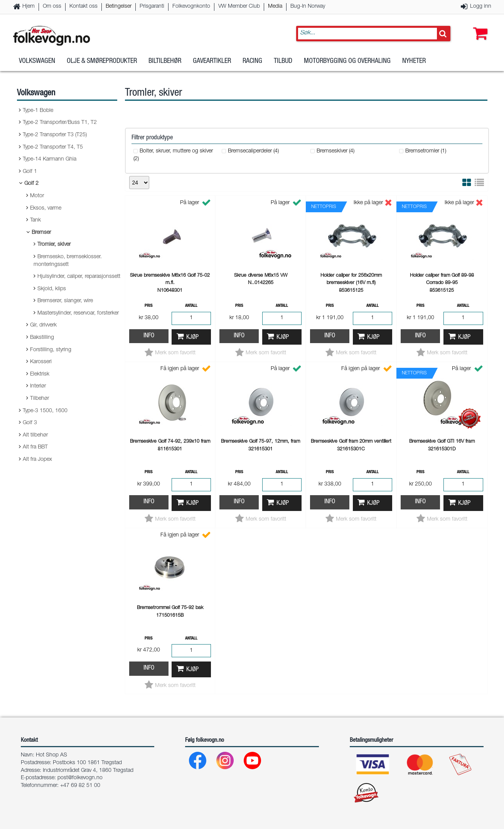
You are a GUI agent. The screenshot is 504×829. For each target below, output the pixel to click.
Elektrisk (40, 374)
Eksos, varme (46, 208)
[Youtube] (253, 762)
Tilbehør (40, 399)
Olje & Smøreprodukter (102, 61)
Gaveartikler (212, 61)
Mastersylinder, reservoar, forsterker (78, 313)
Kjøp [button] (192, 338)
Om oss (52, 7)
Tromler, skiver (54, 245)
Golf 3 (30, 423)
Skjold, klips (52, 289)
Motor (37, 196)
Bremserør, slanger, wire (65, 301)
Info (149, 336)
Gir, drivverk (43, 325)
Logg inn (481, 7)
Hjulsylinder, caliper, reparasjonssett (79, 277)
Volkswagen (37, 61)
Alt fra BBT (35, 447)
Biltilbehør (165, 61)
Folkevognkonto (191, 7)
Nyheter (414, 61)
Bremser (41, 233)
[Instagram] (225, 762)
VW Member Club (239, 7)
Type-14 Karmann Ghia (50, 159)
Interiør (38, 386)
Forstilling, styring (51, 350)
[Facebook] (198, 762)
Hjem (29, 7)
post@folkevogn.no (80, 778)
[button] (479, 26)
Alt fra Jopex (37, 460)
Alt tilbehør (35, 435)
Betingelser (119, 7)
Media (275, 7)
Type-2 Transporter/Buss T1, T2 (60, 123)
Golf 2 (31, 184)
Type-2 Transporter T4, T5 (53, 147)
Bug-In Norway (308, 7)
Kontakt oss (83, 7)
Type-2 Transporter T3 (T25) (55, 135)
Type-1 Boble (38, 111)
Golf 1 (30, 172)
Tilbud (283, 61)
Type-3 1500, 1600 (45, 411)
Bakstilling (42, 338)
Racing (252, 61)
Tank (35, 220)
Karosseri (41, 362)
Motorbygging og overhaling (347, 61)
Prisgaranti (152, 7)
